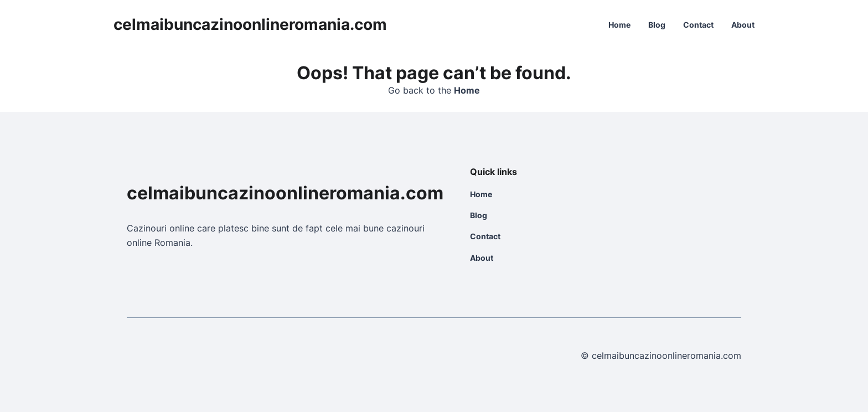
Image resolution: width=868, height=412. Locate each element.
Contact (698, 25)
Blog (657, 25)
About (743, 25)
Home (619, 25)
